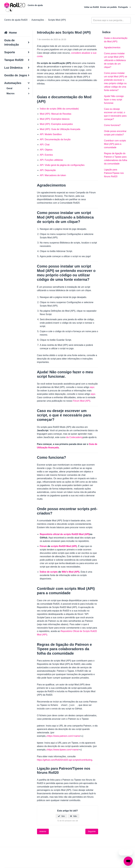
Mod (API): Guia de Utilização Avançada (60, 129)
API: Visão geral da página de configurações (62, 165)
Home (13, 33)
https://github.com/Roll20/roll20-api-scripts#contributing (65, 760)
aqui (92, 387)
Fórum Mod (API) (82, 401)
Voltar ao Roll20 (92, 7)
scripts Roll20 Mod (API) (64, 546)
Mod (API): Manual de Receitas (56, 114)
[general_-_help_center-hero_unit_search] (111, 20)
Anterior (43, 831)
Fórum (43, 546)
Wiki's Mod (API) (71, 572)
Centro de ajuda (35, 5)
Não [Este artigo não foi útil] (75, 816)
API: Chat (45, 145)
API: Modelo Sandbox (51, 134)
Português (123, 7)
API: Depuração (48, 170)
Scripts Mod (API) (57, 20)
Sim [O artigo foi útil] (63, 816)
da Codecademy (75, 437)
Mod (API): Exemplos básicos (55, 119)
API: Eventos (46, 155)
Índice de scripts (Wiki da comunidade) (59, 109)
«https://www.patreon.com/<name (63, 736)
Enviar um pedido (109, 7)
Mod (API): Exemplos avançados (56, 124)
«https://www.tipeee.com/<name (62, 750)
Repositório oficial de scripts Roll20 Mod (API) (65, 534)
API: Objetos (46, 150)
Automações (38, 20)
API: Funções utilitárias (51, 160)
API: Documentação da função (55, 139)
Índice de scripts (49, 572)
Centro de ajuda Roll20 (16, 20)
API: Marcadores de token (53, 175)
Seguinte (92, 831)
